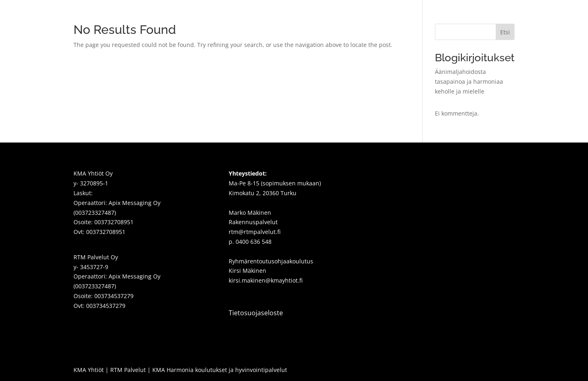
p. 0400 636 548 (250, 242)
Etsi (505, 32)
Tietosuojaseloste (256, 313)
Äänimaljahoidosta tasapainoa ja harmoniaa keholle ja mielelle (469, 81)
